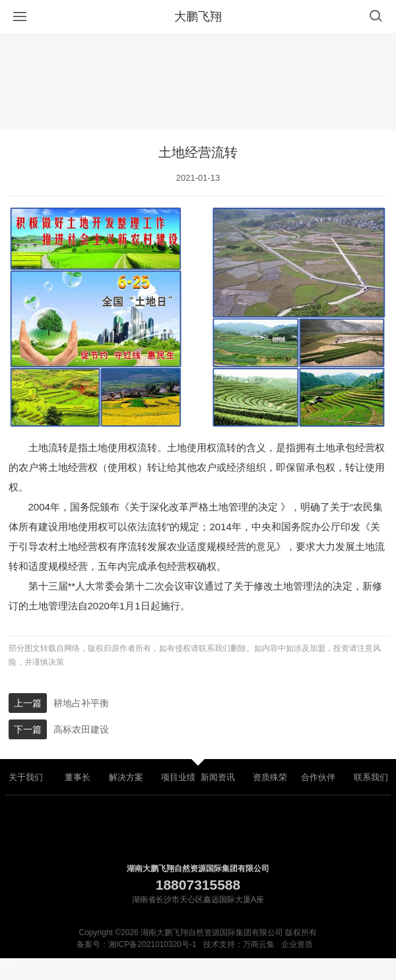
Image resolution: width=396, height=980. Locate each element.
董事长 (78, 777)
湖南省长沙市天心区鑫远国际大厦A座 (198, 900)
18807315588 (198, 885)
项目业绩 (178, 777)
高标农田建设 (81, 729)
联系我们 (371, 777)
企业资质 (297, 944)
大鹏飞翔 (198, 16)
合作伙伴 (318, 777)
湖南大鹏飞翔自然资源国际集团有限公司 (198, 869)
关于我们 (26, 777)
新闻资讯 (218, 777)
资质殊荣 (270, 777)
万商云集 (259, 944)
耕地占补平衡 (81, 703)
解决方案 (126, 777)
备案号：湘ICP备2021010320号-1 (136, 944)
